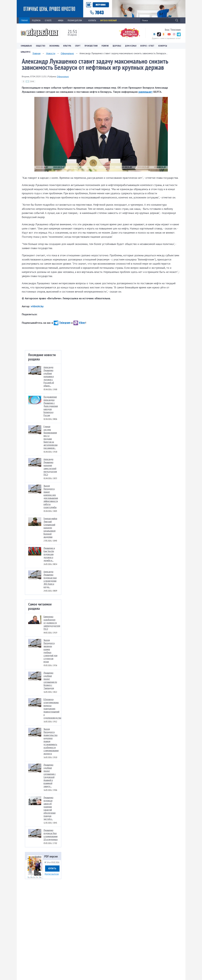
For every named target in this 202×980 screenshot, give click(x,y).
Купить (52, 868)
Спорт (78, 46)
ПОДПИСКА (36, 20)
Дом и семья (131, 46)
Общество (41, 46)
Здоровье (117, 46)
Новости (51, 53)
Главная (37, 53)
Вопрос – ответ (147, 46)
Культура (67, 46)
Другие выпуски (52, 874)
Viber (79, 323)
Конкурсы (163, 46)
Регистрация (176, 29)
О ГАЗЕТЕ (49, 20)
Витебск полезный (108, 20)
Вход (167, 29)
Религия (105, 46)
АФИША (61, 20)
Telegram (62, 323)
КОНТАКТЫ (92, 20)
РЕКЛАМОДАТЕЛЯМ (76, 20)
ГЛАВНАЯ (24, 20)
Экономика (54, 46)
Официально (26, 46)
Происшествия (91, 46)
